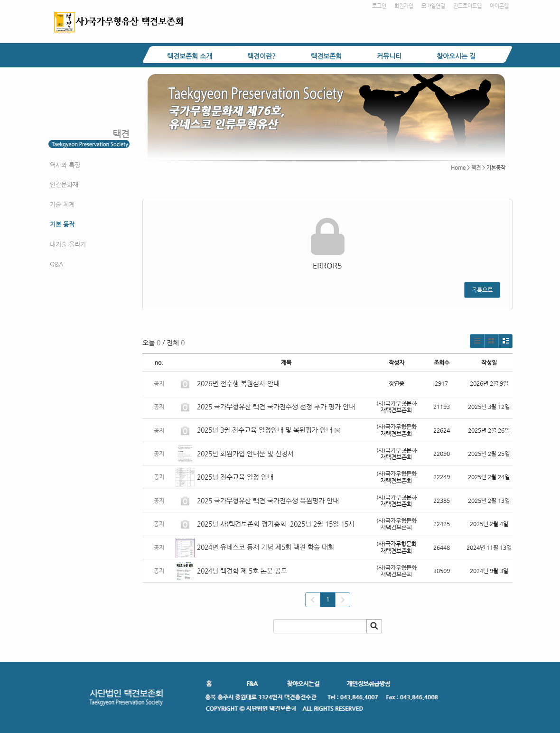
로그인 (379, 6)
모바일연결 (433, 6)
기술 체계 (62, 204)
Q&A (56, 264)
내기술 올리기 (68, 244)
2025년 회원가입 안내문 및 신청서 (245, 454)
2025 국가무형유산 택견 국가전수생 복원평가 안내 (268, 501)
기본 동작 (62, 224)
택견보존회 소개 (190, 56)
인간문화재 (64, 184)
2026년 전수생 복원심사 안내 (238, 383)
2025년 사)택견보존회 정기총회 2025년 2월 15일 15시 (276, 524)
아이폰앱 (499, 6)
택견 (476, 168)
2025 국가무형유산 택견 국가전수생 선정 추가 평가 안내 (276, 407)
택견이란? (261, 56)
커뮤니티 (389, 56)
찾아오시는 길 (456, 56)
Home (458, 168)
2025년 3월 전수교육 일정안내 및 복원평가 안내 (265, 430)
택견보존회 (326, 56)
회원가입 (404, 6)
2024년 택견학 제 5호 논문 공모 (242, 571)
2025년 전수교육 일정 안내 (236, 477)
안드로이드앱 (467, 6)
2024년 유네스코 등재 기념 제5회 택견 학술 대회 (266, 547)
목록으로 (482, 290)
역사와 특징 (65, 165)
